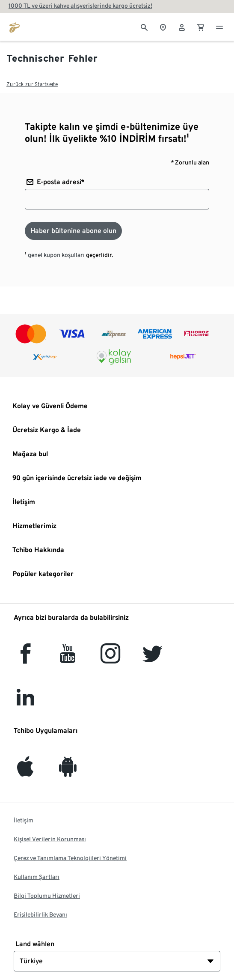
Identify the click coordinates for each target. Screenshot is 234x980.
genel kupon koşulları (56, 255)
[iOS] (25, 772)
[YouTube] (68, 659)
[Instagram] (110, 659)
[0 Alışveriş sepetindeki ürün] (201, 27)
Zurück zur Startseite (32, 84)
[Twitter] (153, 659)
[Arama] (144, 27)
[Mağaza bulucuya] (163, 27)
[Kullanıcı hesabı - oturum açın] (182, 27)
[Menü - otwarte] (219, 27)
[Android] (68, 772)
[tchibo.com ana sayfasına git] (15, 27)
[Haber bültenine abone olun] (73, 231)
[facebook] (25, 659)
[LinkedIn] (25, 703)
